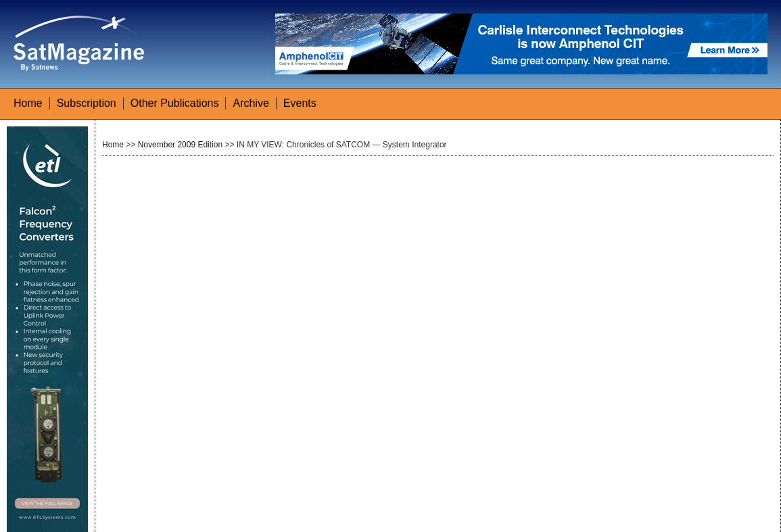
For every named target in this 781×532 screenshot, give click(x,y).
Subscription (87, 103)
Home (28, 103)
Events (300, 103)
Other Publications (175, 103)
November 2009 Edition (180, 145)
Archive (251, 103)
